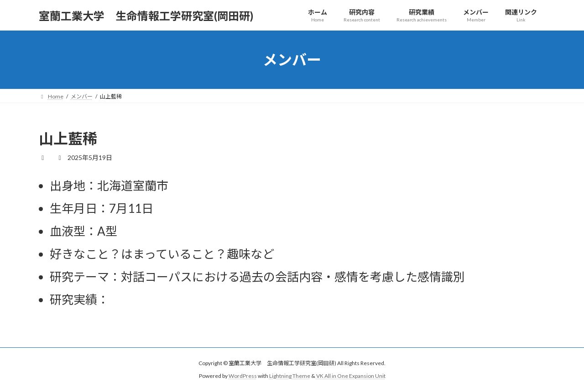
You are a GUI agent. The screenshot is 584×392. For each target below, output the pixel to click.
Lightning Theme (290, 376)
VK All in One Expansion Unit (351, 376)
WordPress (243, 376)
